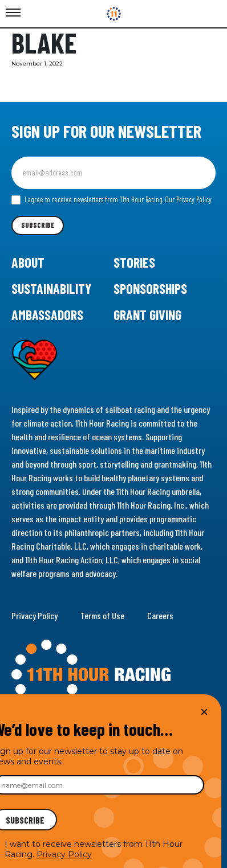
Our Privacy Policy (188, 199)
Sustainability (51, 288)
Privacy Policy (35, 615)
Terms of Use (102, 615)
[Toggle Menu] (13, 13)
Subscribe (38, 225)
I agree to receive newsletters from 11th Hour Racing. (112, 200)
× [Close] (204, 712)
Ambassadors (47, 315)
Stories (134, 262)
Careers (160, 615)
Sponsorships (150, 288)
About (28, 262)
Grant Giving (147, 315)
